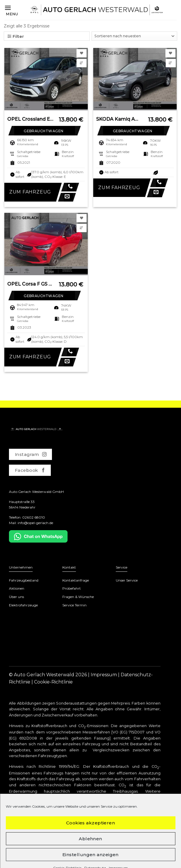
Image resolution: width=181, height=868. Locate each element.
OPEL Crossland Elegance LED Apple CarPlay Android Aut (30, 119)
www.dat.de (149, 816)
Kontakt (69, 567)
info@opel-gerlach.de (35, 523)
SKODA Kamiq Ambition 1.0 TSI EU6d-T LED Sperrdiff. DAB (119, 119)
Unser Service (127, 580)
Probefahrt (72, 588)
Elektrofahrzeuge (23, 605)
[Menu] (11, 10)
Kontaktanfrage (76, 580)
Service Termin (74, 605)
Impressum (104, 675)
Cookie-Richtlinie (53, 682)
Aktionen (17, 588)
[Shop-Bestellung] (135, 36)
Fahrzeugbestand (24, 580)
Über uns (16, 597)
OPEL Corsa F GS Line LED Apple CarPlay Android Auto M (30, 284)
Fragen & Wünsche (78, 597)
